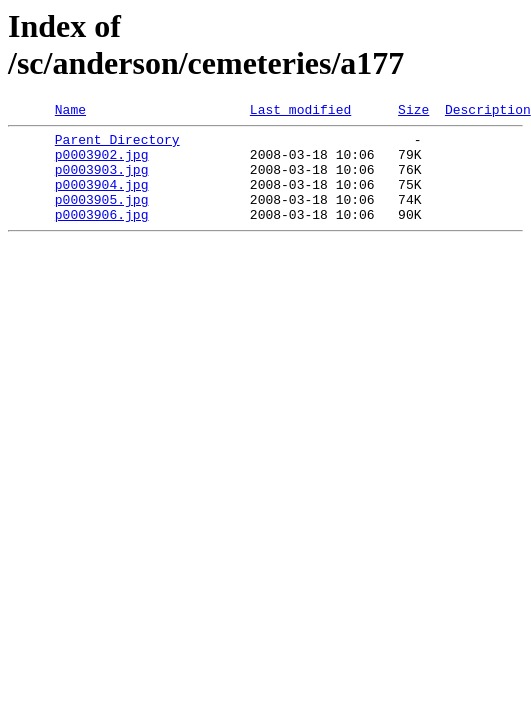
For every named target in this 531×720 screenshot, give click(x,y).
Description (488, 112)
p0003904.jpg (102, 199)
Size (413, 112)
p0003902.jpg (102, 163)
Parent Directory (117, 145)
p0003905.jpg (102, 217)
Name (70, 112)
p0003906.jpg (102, 235)
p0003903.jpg (102, 181)
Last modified (300, 112)
